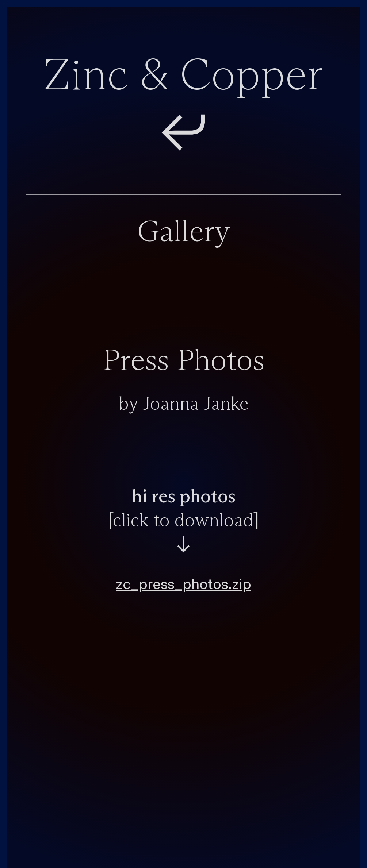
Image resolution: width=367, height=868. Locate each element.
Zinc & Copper (183, 77)
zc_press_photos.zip (184, 585)
